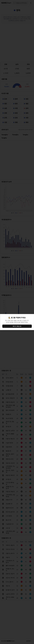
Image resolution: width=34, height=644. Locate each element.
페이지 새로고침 (17, 326)
